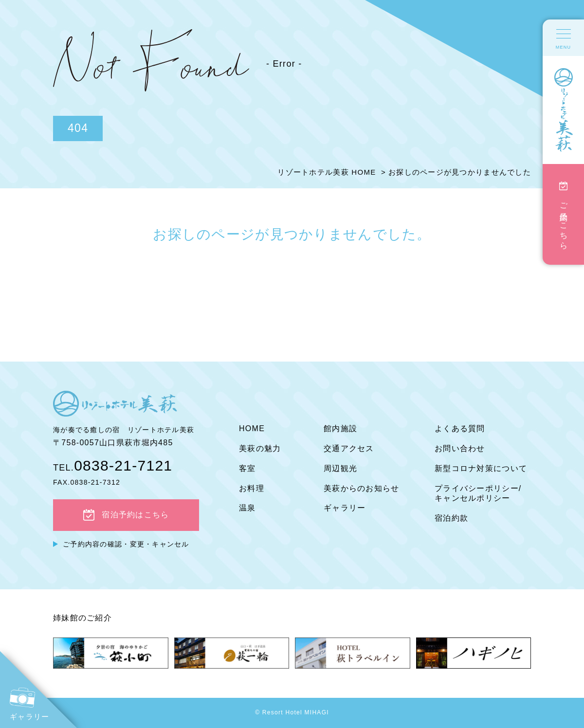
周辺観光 (340, 468)
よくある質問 (460, 428)
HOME (252, 428)
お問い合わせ (460, 448)
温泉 (247, 508)
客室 (247, 468)
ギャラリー (345, 508)
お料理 (252, 488)
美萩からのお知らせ (362, 488)
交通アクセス (349, 448)
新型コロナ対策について (481, 468)
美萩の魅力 (260, 448)
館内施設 (340, 428)
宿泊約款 (451, 518)
